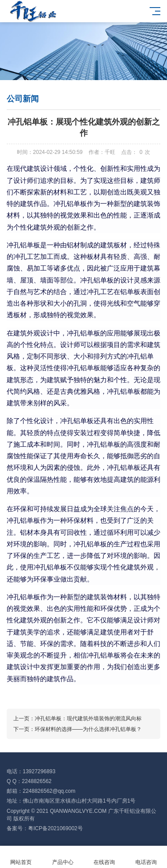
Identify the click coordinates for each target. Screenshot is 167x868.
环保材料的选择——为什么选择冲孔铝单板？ (88, 729)
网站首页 (21, 857)
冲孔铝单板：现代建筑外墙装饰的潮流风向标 (88, 719)
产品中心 (63, 857)
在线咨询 (105, 857)
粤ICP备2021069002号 (55, 828)
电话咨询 (146, 857)
